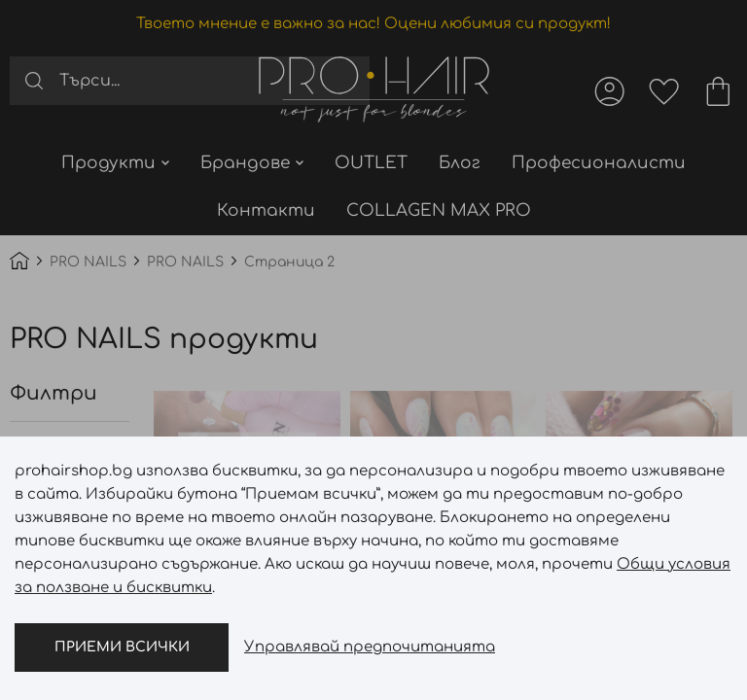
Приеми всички (122, 647)
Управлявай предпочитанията (370, 647)
